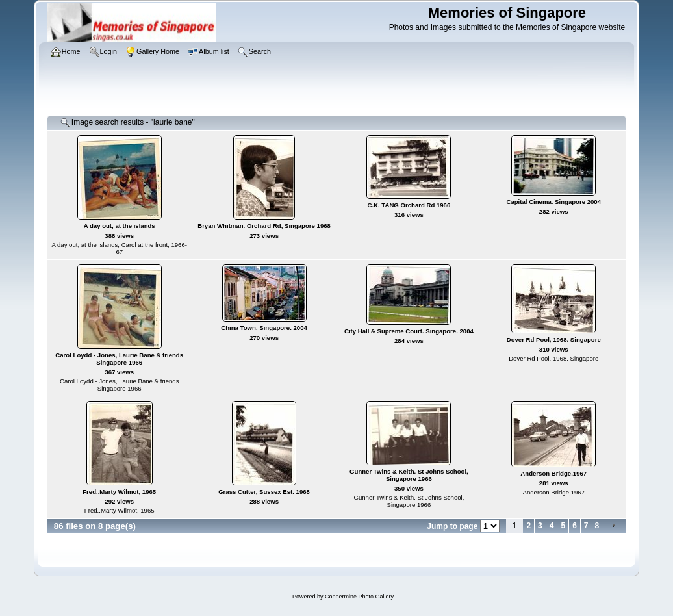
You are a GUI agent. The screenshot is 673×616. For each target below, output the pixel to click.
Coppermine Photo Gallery (359, 597)
